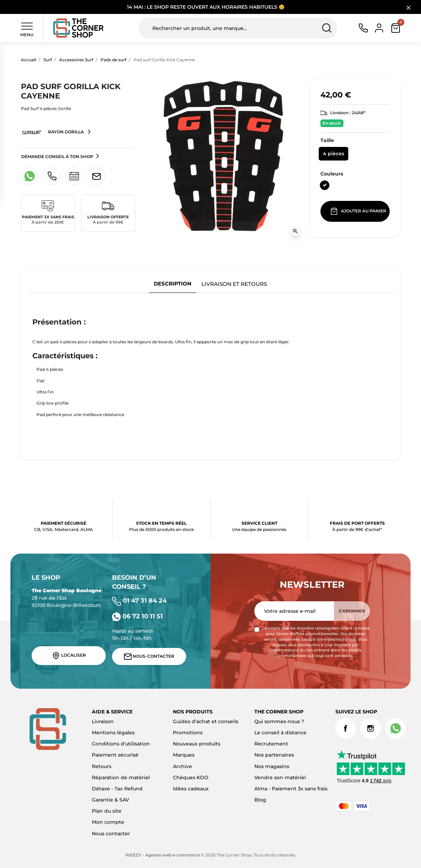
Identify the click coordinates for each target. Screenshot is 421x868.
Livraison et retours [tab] (234, 284)
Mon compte (108, 822)
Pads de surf (113, 60)
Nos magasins (272, 766)
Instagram (371, 728)
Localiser (69, 656)
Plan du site (107, 811)
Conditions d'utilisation (121, 744)
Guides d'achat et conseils (206, 721)
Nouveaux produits (197, 744)
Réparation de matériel (121, 777)
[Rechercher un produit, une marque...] (238, 28)
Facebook (345, 728)
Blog (260, 800)
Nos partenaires (274, 755)
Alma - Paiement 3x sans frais (291, 789)
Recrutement (271, 744)
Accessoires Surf (76, 60)
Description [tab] (173, 284)
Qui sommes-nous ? (279, 721)
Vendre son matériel (280, 777)
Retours (102, 766)
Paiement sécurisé (115, 755)
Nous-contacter (149, 657)
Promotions (188, 733)
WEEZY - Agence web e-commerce (162, 855)
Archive (182, 766)
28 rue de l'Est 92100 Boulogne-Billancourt (67, 598)
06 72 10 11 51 (137, 616)
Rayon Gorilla (53, 132)
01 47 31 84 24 (139, 600)
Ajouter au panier (359, 211)
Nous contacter (111, 834)
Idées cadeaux (191, 789)
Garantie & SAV (110, 800)
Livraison (103, 721)
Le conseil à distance (280, 733)
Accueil (29, 60)
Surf (48, 60)
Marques (184, 755)
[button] (396, 28)
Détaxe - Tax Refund (117, 789)
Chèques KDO (191, 777)
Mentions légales (113, 733)
